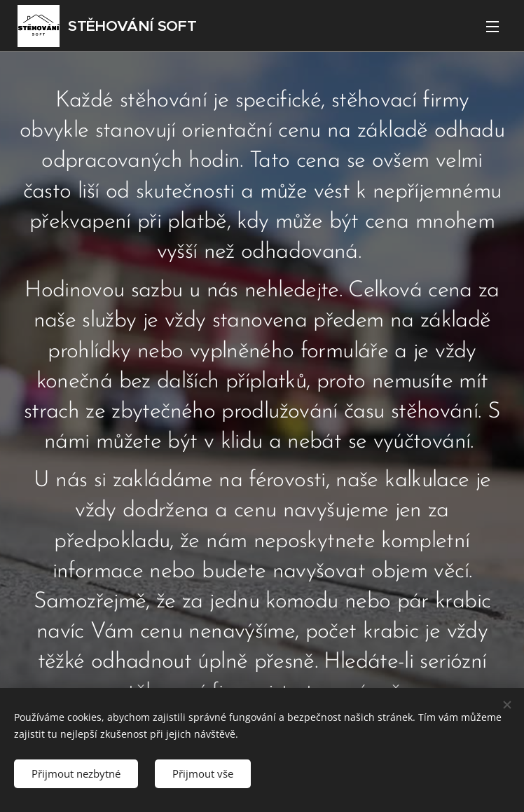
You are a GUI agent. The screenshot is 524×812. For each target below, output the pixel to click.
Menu (492, 27)
